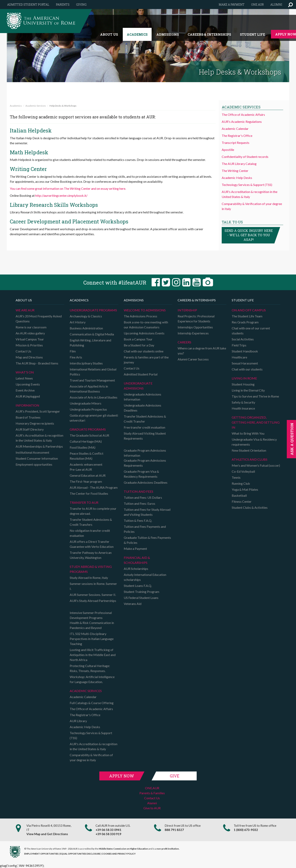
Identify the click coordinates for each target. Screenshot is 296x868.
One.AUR (257, 5)
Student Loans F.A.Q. (138, 586)
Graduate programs (88, 429)
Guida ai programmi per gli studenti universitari (94, 418)
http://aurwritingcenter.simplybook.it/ (61, 195)
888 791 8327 (174, 830)
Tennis (236, 477)
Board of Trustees (28, 417)
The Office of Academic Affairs (243, 115)
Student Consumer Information (37, 458)
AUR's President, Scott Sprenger (38, 411)
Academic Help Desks (237, 178)
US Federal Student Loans (141, 598)
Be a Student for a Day (139, 345)
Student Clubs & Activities (250, 507)
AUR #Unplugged (28, 396)
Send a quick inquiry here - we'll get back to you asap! (249, 235)
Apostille (228, 150)
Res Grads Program (245, 322)
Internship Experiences (193, 333)
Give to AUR (152, 808)
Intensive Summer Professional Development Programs (91, 615)
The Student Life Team (247, 316)
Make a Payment (135, 549)
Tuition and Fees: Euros (139, 503)
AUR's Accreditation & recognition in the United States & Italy (39, 438)
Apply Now (122, 776)
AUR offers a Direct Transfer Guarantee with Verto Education (92, 544)
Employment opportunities (34, 464)
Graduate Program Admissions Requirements (145, 463)
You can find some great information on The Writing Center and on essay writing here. (68, 188)
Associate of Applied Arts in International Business (89, 389)
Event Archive (25, 390)
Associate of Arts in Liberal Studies (94, 397)
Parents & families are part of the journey (146, 360)
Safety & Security (243, 402)
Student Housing (243, 384)
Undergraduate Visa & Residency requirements (254, 442)
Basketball (239, 495)
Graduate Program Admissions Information (145, 453)
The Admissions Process (140, 316)
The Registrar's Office (237, 136)
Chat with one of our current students (251, 331)
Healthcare (239, 357)
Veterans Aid (133, 604)
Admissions (168, 34)
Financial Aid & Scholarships (137, 560)
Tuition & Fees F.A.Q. (138, 520)
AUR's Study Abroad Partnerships (93, 601)
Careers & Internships (209, 34)
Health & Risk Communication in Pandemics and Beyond (92, 625)
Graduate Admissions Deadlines (146, 482)
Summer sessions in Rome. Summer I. (93, 586)
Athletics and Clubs (250, 459)
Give (175, 776)
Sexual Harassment (245, 363)
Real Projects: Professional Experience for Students (196, 319)
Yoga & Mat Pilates (245, 489)
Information (27, 405)
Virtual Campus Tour (30, 339)
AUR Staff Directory (30, 429)
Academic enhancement (86, 464)
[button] (290, 5)
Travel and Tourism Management (92, 380)
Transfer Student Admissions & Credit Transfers (91, 522)
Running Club (241, 483)
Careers (184, 342)
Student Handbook (245, 351)
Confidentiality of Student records (245, 157)
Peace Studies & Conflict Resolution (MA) (87, 456)
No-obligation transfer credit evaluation (90, 533)
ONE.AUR (152, 788)
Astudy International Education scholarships (145, 577)
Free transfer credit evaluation (144, 427)
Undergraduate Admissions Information (142, 397)
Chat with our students (247, 369)
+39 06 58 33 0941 (108, 830)
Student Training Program (141, 592)
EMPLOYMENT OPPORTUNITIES (41, 854)
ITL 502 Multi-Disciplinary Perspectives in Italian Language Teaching (92, 639)
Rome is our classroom (31, 327)
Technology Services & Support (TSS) (247, 185)
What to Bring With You (248, 433)
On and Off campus (249, 310)
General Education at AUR (88, 475)
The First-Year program (86, 481)
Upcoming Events (28, 384)
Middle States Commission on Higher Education (123, 849)
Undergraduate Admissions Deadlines (142, 408)
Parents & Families (152, 793)
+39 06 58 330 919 (108, 834)
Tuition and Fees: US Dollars (143, 497)
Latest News (24, 378)
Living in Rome (244, 378)
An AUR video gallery (30, 333)
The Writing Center (235, 171)
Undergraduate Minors (86, 403)
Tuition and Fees (138, 491)
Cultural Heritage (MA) (86, 441)
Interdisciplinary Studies (86, 363)
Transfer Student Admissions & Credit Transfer (145, 419)
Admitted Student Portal (28, 5)
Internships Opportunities (195, 327)
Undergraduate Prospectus (88, 409)
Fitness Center (242, 501)
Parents (63, 5)
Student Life (252, 34)
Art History (78, 322)
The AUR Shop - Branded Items (37, 363)
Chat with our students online (144, 351)
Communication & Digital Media (92, 334)
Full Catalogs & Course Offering (92, 703)
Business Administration (86, 328)
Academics (137, 34)
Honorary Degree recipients (35, 423)
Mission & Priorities (29, 345)
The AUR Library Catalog (239, 164)
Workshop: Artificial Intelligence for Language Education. (92, 679)
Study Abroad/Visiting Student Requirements (145, 436)
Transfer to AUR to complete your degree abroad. (93, 511)
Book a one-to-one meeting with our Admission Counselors (146, 325)
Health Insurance (243, 408)
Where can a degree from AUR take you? (202, 351)
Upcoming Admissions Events (144, 333)
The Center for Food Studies (89, 493)
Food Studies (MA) (83, 447)
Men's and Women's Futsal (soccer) (256, 465)
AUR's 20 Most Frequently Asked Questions (39, 319)
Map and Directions (29, 357)
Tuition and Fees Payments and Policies (145, 529)
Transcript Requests (236, 143)
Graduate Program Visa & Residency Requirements (141, 474)
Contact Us (23, 351)
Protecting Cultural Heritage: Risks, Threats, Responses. (90, 668)
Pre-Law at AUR (81, 469)
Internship (187, 310)
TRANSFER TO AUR (84, 502)
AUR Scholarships (136, 569)
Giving (81, 5)
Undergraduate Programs (93, 310)
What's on (25, 372)
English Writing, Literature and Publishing (90, 343)
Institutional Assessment (32, 452)
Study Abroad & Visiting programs (91, 569)
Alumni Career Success (193, 359)
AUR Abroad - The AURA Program (94, 487)
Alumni (276, 5)
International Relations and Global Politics (93, 372)
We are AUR (25, 310)
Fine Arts (76, 357)
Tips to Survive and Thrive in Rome (255, 396)
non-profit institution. (168, 849)
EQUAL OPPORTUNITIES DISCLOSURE (80, 854)
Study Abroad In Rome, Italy (89, 578)
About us (109, 34)
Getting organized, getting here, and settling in (256, 422)
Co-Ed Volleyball (243, 471)
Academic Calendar (235, 129)
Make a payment (232, 5)
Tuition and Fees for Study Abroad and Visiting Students (147, 512)
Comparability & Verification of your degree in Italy (91, 757)
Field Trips (239, 345)
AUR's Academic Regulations (242, 122)
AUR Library (78, 721)
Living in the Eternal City (248, 390)
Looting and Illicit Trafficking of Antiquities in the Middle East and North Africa (93, 655)
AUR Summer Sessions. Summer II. (93, 595)
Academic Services (36, 106)
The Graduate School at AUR (89, 435)
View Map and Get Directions (47, 834)
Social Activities (243, 339)
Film (73, 351)
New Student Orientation (249, 450)
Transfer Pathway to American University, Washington (91, 555)
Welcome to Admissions (145, 310)
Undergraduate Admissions (138, 386)
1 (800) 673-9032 (246, 830)
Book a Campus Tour (138, 339)
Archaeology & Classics (86, 316)
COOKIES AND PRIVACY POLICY (119, 854)
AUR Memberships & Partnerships (39, 446)
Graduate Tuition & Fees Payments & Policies (147, 540)
